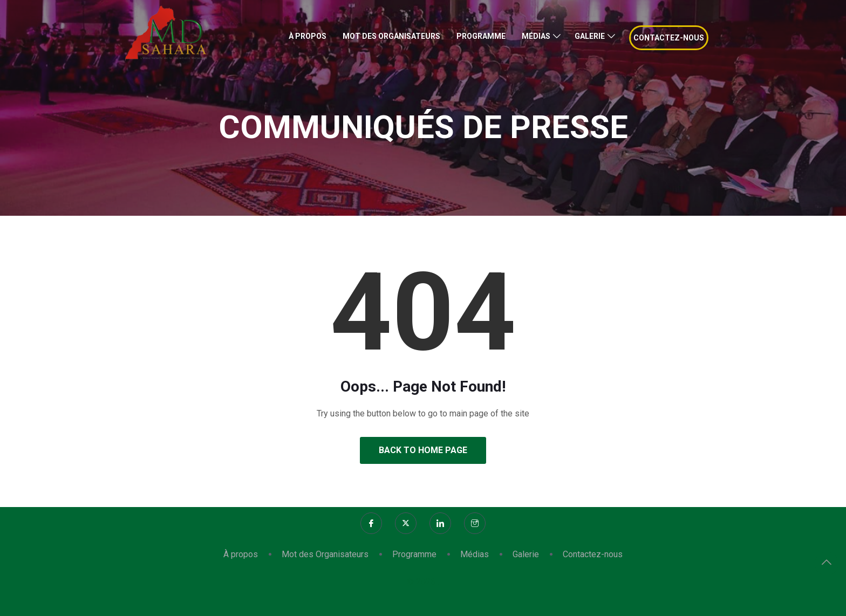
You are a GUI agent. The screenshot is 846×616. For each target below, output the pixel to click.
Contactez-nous (669, 38)
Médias (536, 36)
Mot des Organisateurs (391, 36)
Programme (481, 36)
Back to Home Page (423, 450)
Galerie (590, 36)
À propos (308, 36)
